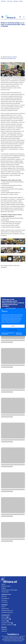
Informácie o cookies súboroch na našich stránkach (8, 333)
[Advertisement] (13, 41)
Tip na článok (5, 602)
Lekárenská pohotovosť (7, 612)
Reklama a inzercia (6, 586)
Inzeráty (4, 1)
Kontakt (21, 1)
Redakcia (4, 588)
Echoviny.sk (4, 600)
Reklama (15, 1)
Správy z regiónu (12, 57)
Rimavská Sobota (5, 58)
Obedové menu (5, 609)
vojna (14, 58)
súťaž (11, 58)
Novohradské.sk (5, 598)
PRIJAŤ (13, 326)
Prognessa (4, 631)
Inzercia (3, 607)
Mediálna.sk (4, 629)
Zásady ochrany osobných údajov (19, 333)
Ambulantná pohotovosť (7, 611)
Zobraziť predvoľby (13, 330)
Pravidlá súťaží (5, 592)
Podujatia (10, 1)
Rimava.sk (4, 596)
